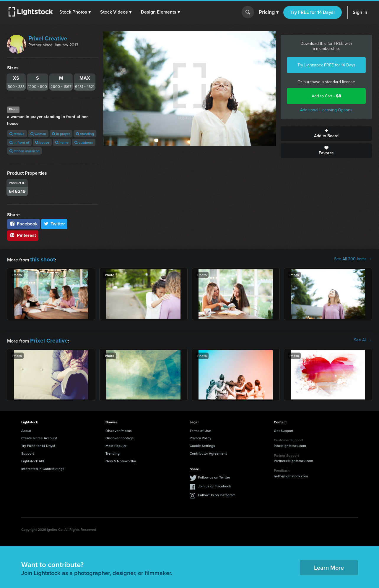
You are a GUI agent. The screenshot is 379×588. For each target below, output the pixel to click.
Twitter (54, 224)
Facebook (23, 224)
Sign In (360, 12)
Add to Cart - (326, 96)
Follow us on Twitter (214, 475)
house (42, 142)
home (62, 142)
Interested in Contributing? (43, 466)
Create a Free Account (39, 436)
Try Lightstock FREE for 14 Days (326, 65)
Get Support (284, 428)
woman (38, 134)
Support (28, 451)
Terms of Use (200, 428)
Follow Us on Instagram (217, 493)
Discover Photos (119, 428)
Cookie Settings (202, 443)
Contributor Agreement (208, 451)
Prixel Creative (48, 38)
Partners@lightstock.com (293, 458)
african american (25, 151)
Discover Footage (120, 436)
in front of (19, 142)
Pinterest (23, 235)
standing (85, 134)
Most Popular (116, 443)
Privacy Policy (200, 436)
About (26, 428)
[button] (77, 12)
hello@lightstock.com (291, 473)
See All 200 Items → (353, 259)
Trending (113, 451)
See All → (363, 339)
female (17, 134)
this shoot (40, 259)
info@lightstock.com (290, 443)
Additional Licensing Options (326, 110)
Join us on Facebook (214, 484)
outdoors (84, 142)
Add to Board (326, 134)
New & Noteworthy (121, 459)
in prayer (61, 134)
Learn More (329, 565)
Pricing (269, 12)
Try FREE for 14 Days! (313, 12)
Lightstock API (33, 459)
